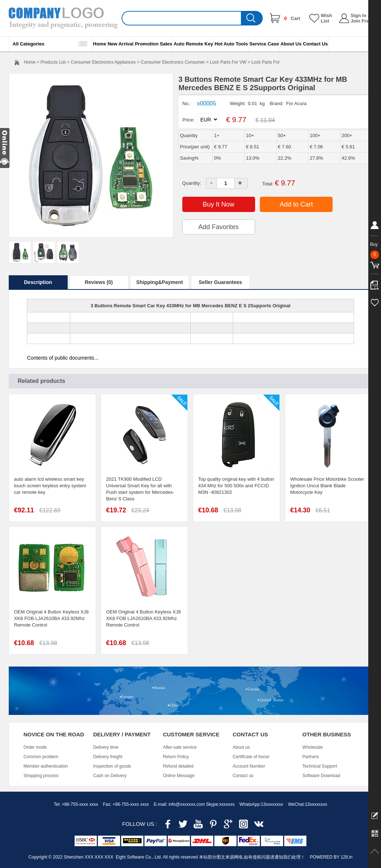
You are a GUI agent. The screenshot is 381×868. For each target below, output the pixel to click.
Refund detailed (178, 766)
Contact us (243, 776)
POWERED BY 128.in (331, 857)
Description (38, 282)
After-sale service (180, 747)
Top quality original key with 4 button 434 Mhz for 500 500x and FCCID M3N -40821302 (236, 486)
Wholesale (313, 747)
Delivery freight (108, 757)
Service (258, 44)
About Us (291, 44)
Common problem (41, 757)
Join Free (361, 21)
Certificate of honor (251, 757)
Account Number (249, 766)
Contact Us (315, 44)
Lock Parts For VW (228, 62)
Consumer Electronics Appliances (103, 62)
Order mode (35, 747)
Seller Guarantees (220, 282)
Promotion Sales (154, 44)
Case (273, 44)
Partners (311, 757)
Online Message (179, 776)
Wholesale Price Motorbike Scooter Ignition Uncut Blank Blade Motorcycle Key (327, 486)
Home (100, 44)
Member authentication (45, 766)
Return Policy (176, 757)
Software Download (321, 776)
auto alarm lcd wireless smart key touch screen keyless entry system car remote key (50, 486)
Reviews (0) (99, 282)
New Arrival (121, 44)
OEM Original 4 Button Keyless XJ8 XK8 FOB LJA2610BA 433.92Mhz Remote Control (51, 618)
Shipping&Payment (159, 282)
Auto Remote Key (193, 44)
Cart (292, 18)
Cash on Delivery (110, 776)
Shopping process (41, 776)
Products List (53, 62)
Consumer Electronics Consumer (173, 62)
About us (241, 747)
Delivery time (106, 747)
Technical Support (320, 766)
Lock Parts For (266, 62)
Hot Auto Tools (231, 44)
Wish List (327, 18)
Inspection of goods (112, 766)
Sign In (359, 15)
